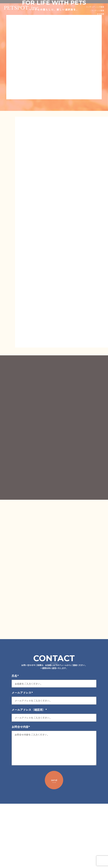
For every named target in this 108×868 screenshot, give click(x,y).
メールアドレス (22, 757)
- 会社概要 (100, 14)
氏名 (15, 740)
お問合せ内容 (21, 791)
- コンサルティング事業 (94, 7)
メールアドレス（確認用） (29, 774)
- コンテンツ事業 (97, 10)
